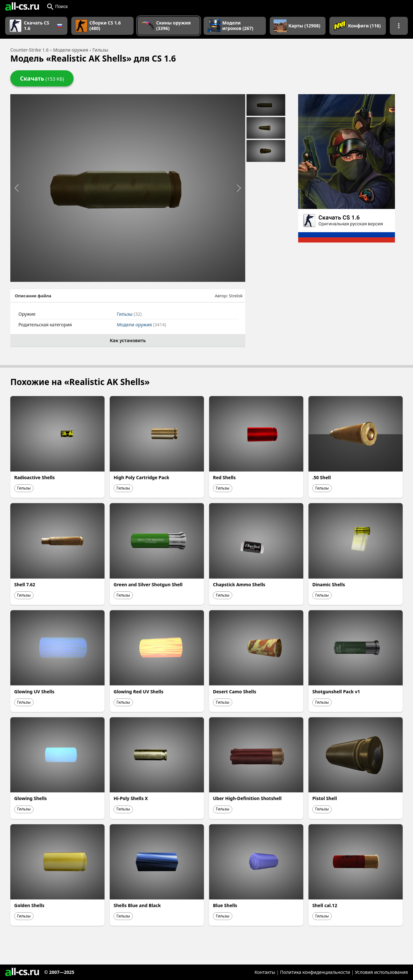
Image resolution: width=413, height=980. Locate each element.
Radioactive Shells (35, 477)
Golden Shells (29, 905)
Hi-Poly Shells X (131, 798)
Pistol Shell (325, 798)
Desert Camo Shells (235, 692)
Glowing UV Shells (34, 692)
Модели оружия (141, 325)
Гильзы (129, 314)
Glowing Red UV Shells (138, 692)
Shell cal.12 (325, 905)
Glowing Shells (30, 798)
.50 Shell (322, 477)
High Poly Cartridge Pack (141, 477)
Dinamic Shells (329, 584)
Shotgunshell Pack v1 (336, 692)
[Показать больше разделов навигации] (399, 26)
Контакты (265, 972)
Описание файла (33, 296)
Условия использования (381, 972)
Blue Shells (225, 905)
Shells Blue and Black (137, 905)
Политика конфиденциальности (315, 972)
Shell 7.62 (25, 584)
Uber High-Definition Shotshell (247, 798)
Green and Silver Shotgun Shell (148, 584)
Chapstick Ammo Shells (239, 584)
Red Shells (224, 477)
